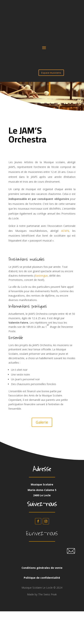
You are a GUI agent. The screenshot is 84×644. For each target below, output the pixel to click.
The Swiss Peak (47, 594)
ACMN (65, 231)
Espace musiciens (51, 73)
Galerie (42, 422)
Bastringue (41, 276)
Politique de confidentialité (42, 578)
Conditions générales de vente (42, 568)
